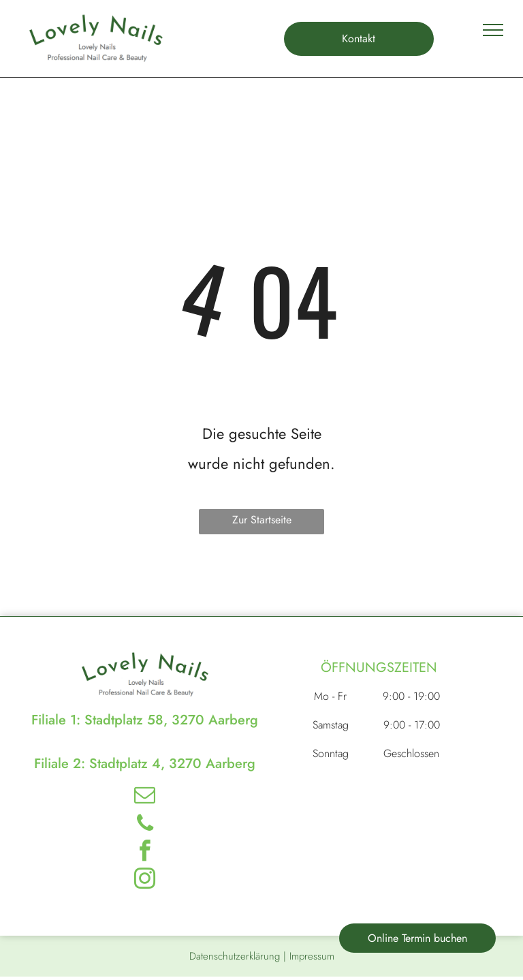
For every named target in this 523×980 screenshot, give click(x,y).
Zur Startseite (262, 520)
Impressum (312, 956)
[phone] (145, 825)
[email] (145, 797)
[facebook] (145, 853)
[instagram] (145, 881)
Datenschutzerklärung (235, 956)
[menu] (493, 30)
